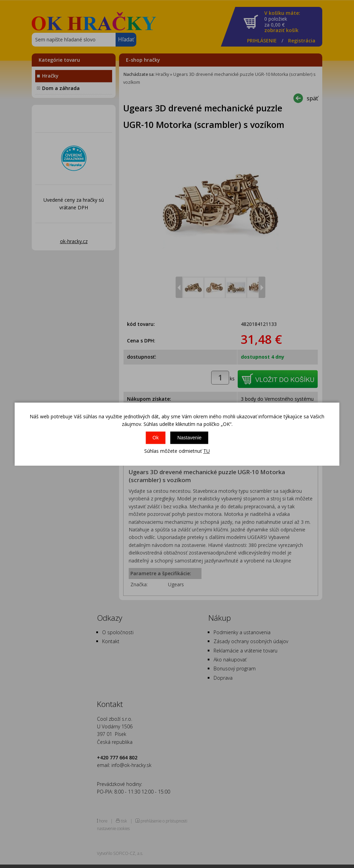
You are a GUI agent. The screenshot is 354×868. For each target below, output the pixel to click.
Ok (156, 438)
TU (206, 451)
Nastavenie (189, 438)
